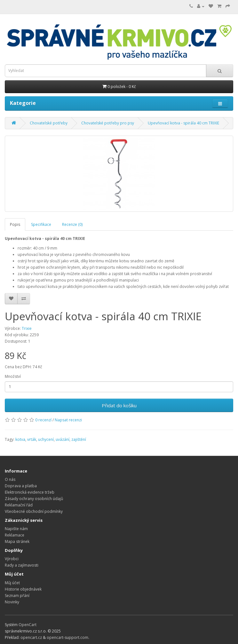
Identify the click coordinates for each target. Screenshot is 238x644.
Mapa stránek (17, 541)
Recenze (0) (72, 224)
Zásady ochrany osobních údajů (34, 499)
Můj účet (12, 583)
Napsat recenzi (68, 420)
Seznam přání (17, 596)
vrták (32, 439)
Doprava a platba (21, 486)
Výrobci (12, 559)
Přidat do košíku (119, 405)
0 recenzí (43, 420)
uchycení (46, 439)
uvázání (63, 439)
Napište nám (16, 529)
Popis (15, 224)
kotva (20, 439)
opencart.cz (31, 637)
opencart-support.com (67, 637)
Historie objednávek (23, 589)
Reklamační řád (19, 505)
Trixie (27, 328)
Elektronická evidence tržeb (30, 492)
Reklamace (15, 535)
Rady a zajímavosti (22, 565)
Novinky (12, 602)
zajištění (79, 439)
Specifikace (41, 224)
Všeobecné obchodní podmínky (34, 511)
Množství (13, 376)
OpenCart (28, 625)
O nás (10, 479)
